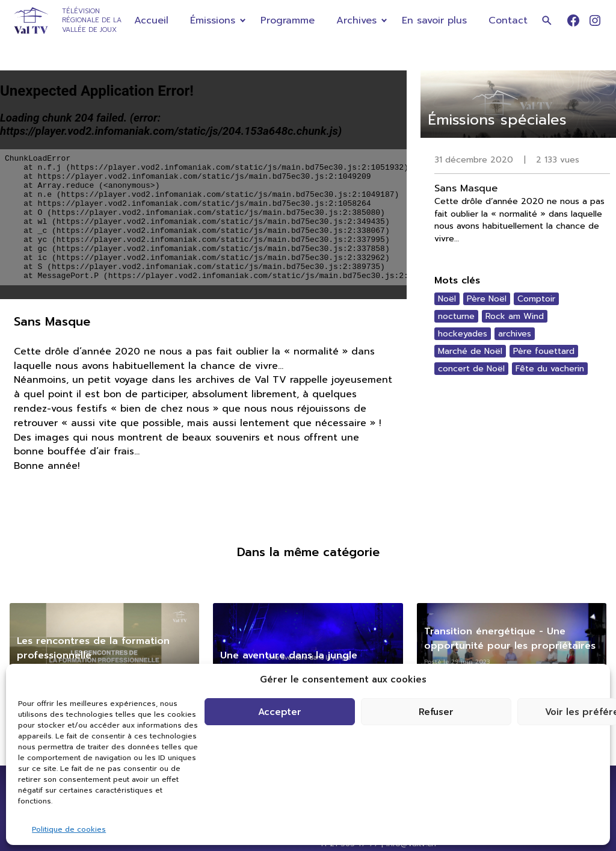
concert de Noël (471, 369)
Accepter (280, 712)
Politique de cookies (69, 829)
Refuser (436, 712)
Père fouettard (544, 351)
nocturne (456, 316)
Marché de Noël (470, 351)
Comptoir (536, 299)
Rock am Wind (515, 316)
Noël (447, 299)
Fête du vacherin (550, 369)
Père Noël (487, 299)
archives (515, 334)
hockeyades (463, 334)
